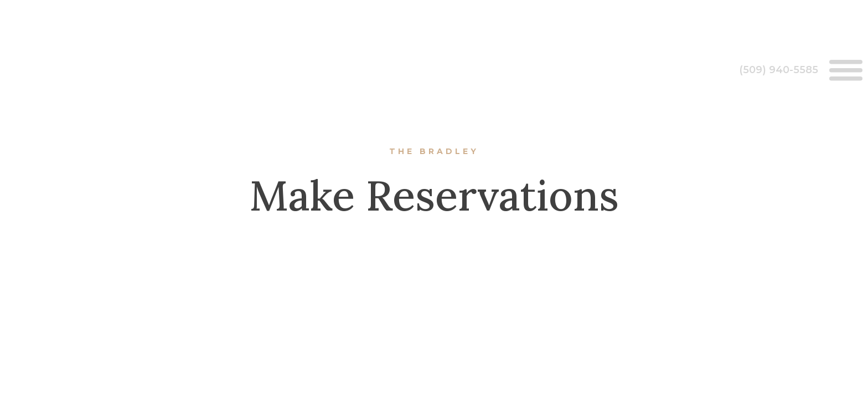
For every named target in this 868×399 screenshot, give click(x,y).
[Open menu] (846, 70)
